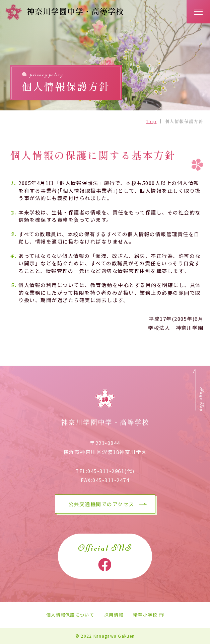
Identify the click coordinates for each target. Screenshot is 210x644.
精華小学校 (145, 615)
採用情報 (114, 615)
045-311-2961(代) (111, 471)
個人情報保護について (70, 615)
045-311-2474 (111, 480)
